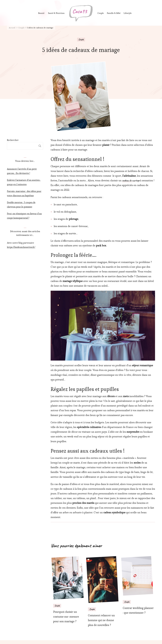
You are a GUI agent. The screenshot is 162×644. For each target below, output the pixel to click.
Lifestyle (129, 13)
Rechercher (13, 140)
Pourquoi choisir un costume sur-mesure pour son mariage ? (66, 617)
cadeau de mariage (131, 181)
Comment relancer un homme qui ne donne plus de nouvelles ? (101, 620)
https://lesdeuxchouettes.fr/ (21, 247)
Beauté (41, 13)
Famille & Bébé (114, 13)
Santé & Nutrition (56, 13)
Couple (101, 13)
